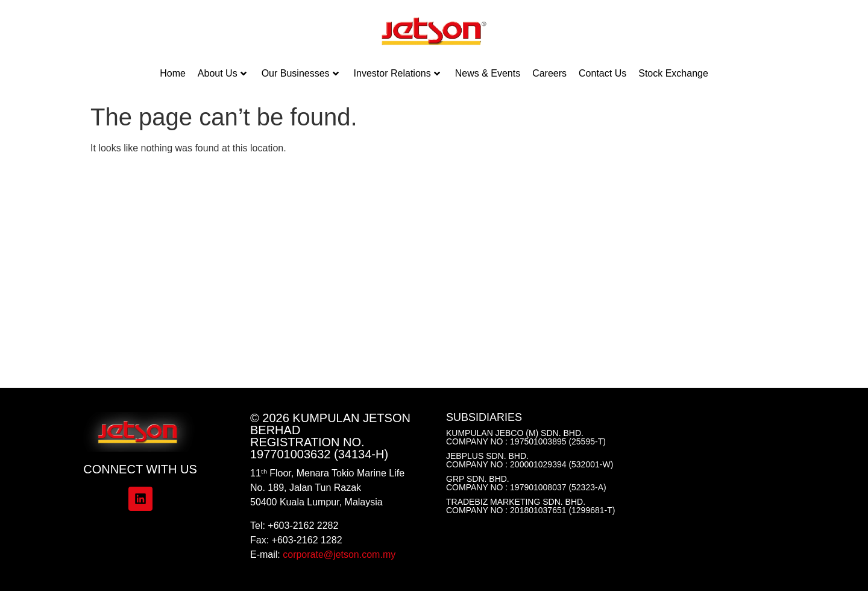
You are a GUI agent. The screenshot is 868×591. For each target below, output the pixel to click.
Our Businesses (300, 73)
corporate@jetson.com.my (339, 555)
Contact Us (602, 73)
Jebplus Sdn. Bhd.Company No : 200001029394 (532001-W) (530, 460)
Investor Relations (397, 73)
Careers (549, 73)
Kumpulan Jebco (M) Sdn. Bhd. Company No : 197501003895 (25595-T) (526, 437)
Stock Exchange (673, 73)
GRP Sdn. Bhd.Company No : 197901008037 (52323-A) (526, 483)
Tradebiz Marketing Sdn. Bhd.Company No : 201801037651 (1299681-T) (530, 506)
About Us (222, 73)
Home (173, 73)
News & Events (488, 73)
